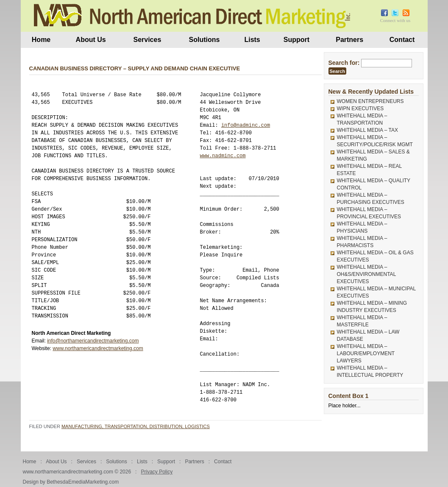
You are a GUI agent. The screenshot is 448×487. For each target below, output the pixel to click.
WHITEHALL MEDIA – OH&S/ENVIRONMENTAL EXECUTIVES (366, 274)
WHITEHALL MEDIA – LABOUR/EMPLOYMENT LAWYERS (366, 353)
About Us (91, 40)
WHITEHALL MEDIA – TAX (367, 130)
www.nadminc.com (223, 156)
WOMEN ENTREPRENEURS (370, 101)
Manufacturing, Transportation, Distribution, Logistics (136, 426)
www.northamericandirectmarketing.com (98, 348)
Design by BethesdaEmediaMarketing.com (71, 482)
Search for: (344, 63)
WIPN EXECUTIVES (360, 109)
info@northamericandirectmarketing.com (93, 341)
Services (147, 40)
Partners (349, 40)
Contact (402, 40)
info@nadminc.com (246, 125)
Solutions (205, 40)
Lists (252, 40)
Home (41, 40)
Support (296, 40)
